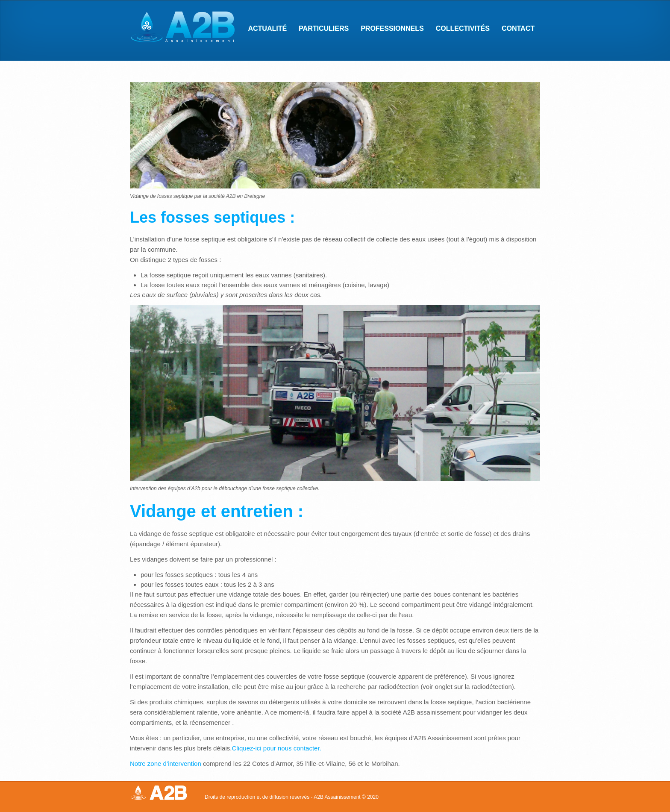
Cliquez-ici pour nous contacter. (276, 748)
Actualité (267, 28)
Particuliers (321, 29)
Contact (515, 29)
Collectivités (460, 29)
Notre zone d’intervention (166, 763)
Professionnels (389, 29)
